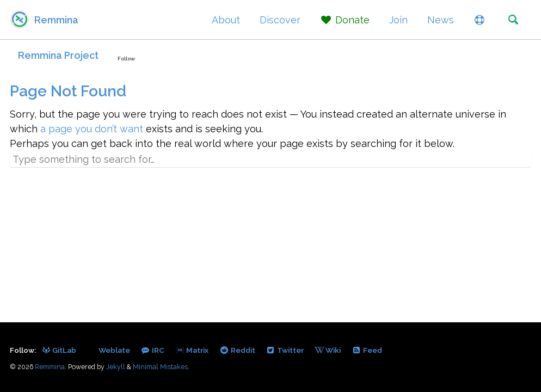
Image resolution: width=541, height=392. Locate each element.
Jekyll (116, 367)
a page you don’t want (92, 129)
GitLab (59, 350)
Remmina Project (58, 55)
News (441, 20)
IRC (153, 350)
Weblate (113, 350)
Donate (345, 20)
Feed (367, 350)
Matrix (192, 350)
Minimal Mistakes (160, 367)
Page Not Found (68, 91)
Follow (126, 59)
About (226, 20)
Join (398, 20)
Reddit (237, 350)
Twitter (285, 350)
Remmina (56, 20)
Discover (280, 20)
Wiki (328, 350)
